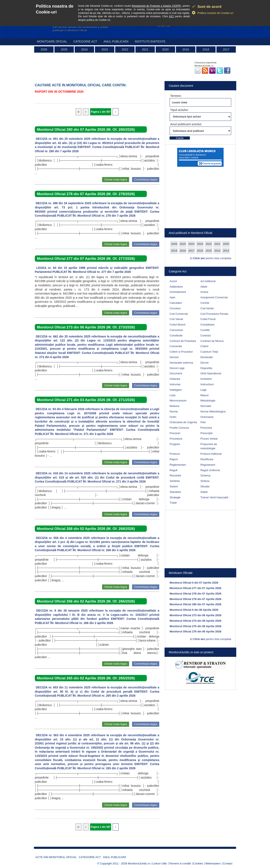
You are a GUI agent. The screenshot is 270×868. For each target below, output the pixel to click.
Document (176, 373)
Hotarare (175, 379)
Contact (228, 863)
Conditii (205, 330)
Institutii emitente (150, 41)
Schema (205, 475)
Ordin (173, 417)
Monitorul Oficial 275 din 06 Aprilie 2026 (195, 626)
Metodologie (208, 401)
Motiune (174, 406)
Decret (204, 363)
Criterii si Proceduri (181, 352)
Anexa (204, 292)
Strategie (175, 497)
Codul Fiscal (208, 319)
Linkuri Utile (160, 863)
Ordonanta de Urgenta (183, 422)
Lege (203, 390)
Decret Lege (177, 368)
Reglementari (178, 465)
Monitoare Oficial (52, 41)
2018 (206, 49)
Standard (175, 492)
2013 (226, 251)
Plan (203, 422)
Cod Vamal (176, 319)
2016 (200, 251)
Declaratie (207, 357)
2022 (125, 49)
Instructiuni (207, 384)
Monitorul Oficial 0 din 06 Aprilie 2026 (194, 610)
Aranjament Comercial (214, 297)
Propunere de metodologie (209, 446)
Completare (207, 325)
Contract (206, 335)
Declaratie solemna (181, 363)
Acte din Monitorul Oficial (56, 857)
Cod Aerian (207, 308)
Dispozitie (206, 368)
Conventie (176, 346)
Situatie (205, 486)
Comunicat (176, 330)
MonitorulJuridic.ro (139, 863)
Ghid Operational (211, 373)
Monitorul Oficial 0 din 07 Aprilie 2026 (194, 583)
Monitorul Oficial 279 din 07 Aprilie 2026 (195, 599)
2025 (64, 49)
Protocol (175, 454)
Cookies (198, 863)
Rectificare (207, 459)
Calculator (176, 303)
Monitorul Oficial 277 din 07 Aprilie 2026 (195, 588)
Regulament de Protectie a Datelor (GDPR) (157, 6)
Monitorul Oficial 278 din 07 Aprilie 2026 (195, 594)
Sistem (174, 486)
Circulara (175, 308)
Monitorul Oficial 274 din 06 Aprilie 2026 (195, 621)
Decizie (174, 357)
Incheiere (206, 379)
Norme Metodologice (213, 411)
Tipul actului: (179, 110)
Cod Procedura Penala (214, 314)
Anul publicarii (116, 41)
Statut (204, 492)
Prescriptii (206, 433)
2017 (226, 49)
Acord (173, 281)
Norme (174, 411)
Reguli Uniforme (210, 470)
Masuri (205, 395)
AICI (171, 16)
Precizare (206, 428)
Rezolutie (175, 475)
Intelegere (176, 390)
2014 (217, 251)
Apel (172, 297)
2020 (165, 49)
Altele (204, 287)
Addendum (176, 287)
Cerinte (205, 303)
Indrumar (175, 384)
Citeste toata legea (116, 179)
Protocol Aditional (211, 454)
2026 (44, 49)
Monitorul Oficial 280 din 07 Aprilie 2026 (195, 604)
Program (175, 444)
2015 (209, 251)
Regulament (208, 465)
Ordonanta (207, 417)
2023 (105, 49)
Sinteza (205, 481)
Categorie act (85, 41)
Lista (172, 395)
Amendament (178, 292)
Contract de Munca (212, 341)
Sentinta (175, 481)
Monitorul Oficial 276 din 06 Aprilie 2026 (195, 631)
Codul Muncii (178, 325)
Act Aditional (208, 281)
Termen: (176, 96)
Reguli (173, 470)
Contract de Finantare (183, 341)
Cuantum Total (209, 352)
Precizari (175, 433)
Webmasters (213, 863)
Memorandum (178, 401)
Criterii (204, 346)
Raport (174, 459)
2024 (84, 49)
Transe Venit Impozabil (214, 497)
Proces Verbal (209, 439)
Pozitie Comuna (179, 428)
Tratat (173, 503)
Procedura (176, 439)
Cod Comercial (179, 314)
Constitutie (176, 335)
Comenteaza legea (146, 179)
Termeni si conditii (180, 863)
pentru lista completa (212, 258)
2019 (186, 49)
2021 (145, 49)
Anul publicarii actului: (186, 124)
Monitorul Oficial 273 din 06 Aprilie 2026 (195, 615)
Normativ (206, 406)
